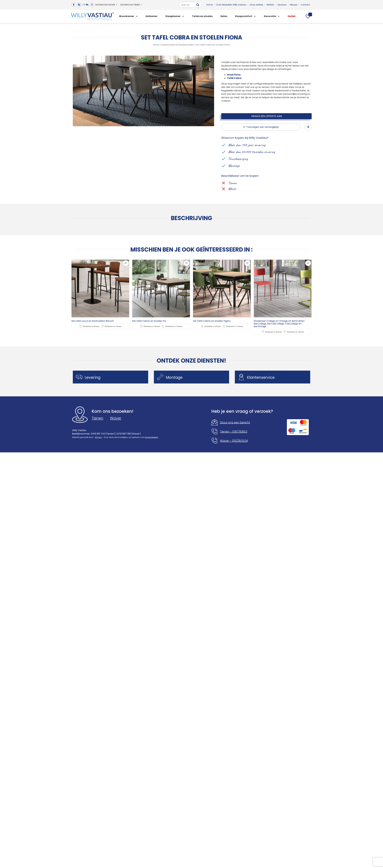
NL (87, 5)
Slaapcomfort (245, 16)
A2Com (98, 437)
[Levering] (79, 377)
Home (210, 5)
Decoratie (272, 16)
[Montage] (160, 377)
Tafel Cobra (234, 78)
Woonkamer (128, 16)
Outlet (292, 16)
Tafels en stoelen (202, 16)
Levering (93, 378)
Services (282, 5)
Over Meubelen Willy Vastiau (231, 5)
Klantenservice (261, 378)
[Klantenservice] (241, 377)
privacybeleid (151, 437)
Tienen (97, 418)
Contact (305, 5)
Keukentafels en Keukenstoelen (178, 45)
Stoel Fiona (234, 75)
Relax (224, 16)
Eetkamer (152, 16)
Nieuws (294, 5)
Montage (174, 378)
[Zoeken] (198, 5)
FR (84, 5)
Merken (270, 5)
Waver (116, 418)
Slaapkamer (175, 16)
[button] (261, 127)
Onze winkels (256, 5)
